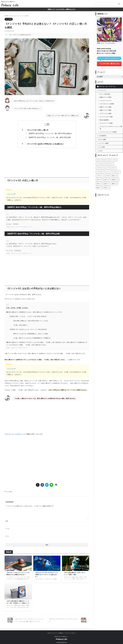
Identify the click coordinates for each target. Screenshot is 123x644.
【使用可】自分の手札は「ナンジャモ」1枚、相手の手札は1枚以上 (49, 133)
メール (7, 528)
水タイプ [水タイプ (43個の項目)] (99, 176)
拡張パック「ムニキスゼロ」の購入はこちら (61, 9)
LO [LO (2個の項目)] (98, 156)
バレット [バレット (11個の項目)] (108, 168)
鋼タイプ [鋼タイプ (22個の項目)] (115, 180)
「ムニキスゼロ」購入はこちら (109, 63)
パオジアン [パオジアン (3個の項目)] (116, 168)
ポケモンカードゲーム (105, 86)
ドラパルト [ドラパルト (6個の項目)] (100, 168)
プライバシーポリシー (71, 632)
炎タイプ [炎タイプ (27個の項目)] (107, 176)
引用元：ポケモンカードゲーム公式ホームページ (19, 226)
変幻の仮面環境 (104, 117)
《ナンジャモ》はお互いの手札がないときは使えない (45, 143)
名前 (7, 520)
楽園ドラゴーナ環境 (106, 108)
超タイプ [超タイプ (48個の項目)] (107, 180)
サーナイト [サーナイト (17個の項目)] (110, 160)
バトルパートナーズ (106, 99)
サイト (7, 535)
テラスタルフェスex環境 (107, 102)
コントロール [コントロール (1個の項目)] (100, 160)
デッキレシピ (102, 90)
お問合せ (61, 632)
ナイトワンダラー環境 (106, 114)
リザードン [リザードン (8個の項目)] (100, 172)
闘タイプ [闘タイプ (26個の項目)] (99, 184)
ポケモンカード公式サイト (15, 433)
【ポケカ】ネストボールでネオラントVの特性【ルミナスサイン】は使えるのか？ (46, 573)
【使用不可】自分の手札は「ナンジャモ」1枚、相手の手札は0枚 (48, 137)
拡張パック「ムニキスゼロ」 (106, 43)
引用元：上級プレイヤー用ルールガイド (17, 347)
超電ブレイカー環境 (106, 105)
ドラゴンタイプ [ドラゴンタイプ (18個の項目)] (111, 164)
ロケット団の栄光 (105, 94)
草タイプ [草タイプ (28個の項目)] (99, 180)
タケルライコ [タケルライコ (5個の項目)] (100, 164)
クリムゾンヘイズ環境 (106, 120)
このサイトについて (52, 632)
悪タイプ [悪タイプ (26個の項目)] (115, 172)
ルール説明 (9, 491)
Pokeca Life (61, 638)
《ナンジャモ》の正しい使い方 (37, 130)
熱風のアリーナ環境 (106, 97)
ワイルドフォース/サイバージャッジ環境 (111, 124)
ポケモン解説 (102, 136)
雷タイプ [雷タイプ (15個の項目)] (107, 184)
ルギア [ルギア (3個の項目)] (107, 172)
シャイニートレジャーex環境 (108, 128)
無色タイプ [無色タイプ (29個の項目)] (115, 176)
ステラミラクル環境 (106, 111)
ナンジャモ (11, 193)
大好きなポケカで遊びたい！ (61, 635)
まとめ (100, 147)
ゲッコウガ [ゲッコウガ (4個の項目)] (113, 156)
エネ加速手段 (102, 132)
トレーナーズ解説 (104, 139)
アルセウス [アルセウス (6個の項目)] (104, 156)
